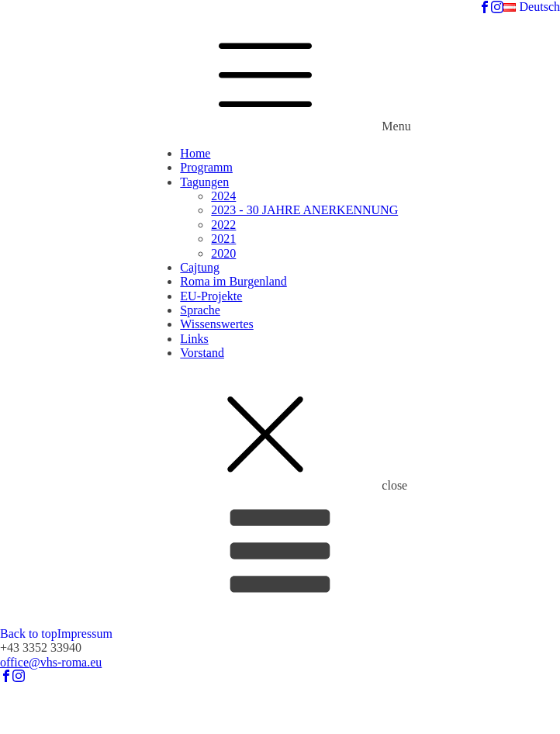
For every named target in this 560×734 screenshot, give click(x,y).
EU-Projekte (211, 296)
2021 (223, 239)
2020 (223, 253)
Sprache (200, 310)
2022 (223, 225)
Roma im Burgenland (233, 281)
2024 (223, 196)
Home (195, 153)
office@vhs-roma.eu (51, 662)
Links (194, 339)
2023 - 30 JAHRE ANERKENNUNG (304, 210)
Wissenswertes (216, 324)
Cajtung (200, 267)
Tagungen (204, 182)
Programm (206, 167)
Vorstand (202, 353)
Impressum (85, 634)
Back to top (29, 634)
